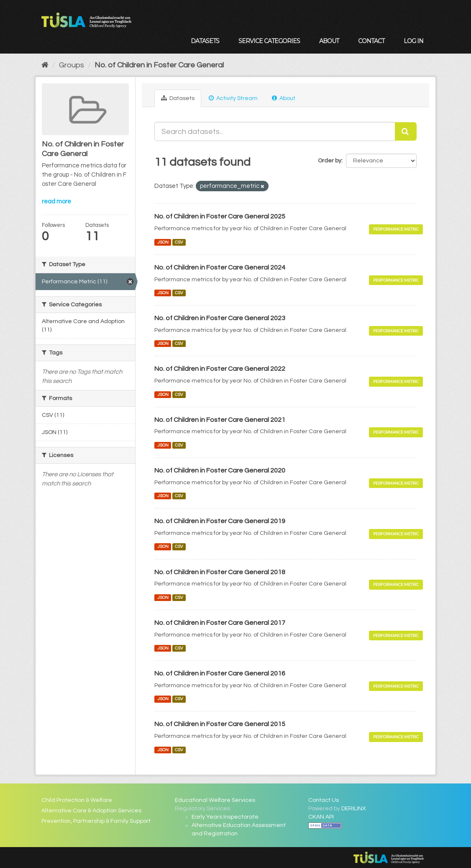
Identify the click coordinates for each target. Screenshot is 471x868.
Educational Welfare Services (215, 800)
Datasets (205, 41)
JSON (163, 242)
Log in (413, 41)
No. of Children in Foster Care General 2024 (220, 267)
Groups (72, 65)
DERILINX (354, 809)
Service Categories (269, 41)
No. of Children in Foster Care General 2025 (220, 216)
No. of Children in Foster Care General (159, 65)
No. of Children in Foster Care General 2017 (220, 623)
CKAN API (321, 817)
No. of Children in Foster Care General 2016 (220, 673)
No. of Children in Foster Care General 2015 (220, 724)
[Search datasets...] (275, 131)
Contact (371, 41)
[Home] (45, 65)
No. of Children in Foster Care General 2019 (220, 521)
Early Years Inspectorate (225, 817)
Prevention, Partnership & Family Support (96, 821)
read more (56, 202)
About (329, 41)
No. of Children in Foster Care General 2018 (220, 572)
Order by (330, 161)
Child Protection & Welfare (77, 800)
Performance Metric (396, 229)
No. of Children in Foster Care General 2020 (220, 470)
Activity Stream (233, 98)
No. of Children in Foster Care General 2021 (220, 420)
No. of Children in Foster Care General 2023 (220, 318)
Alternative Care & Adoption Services (91, 811)
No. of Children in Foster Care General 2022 (220, 369)
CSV (179, 242)
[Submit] (406, 131)
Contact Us (324, 800)
